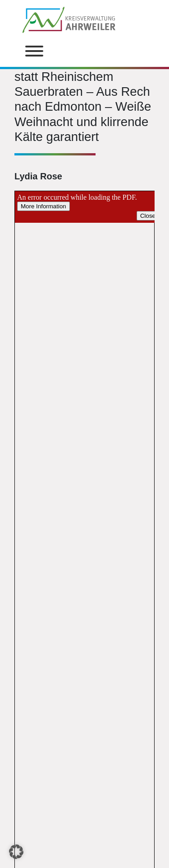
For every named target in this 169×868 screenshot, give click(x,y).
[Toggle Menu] (34, 51)
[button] (16, 852)
